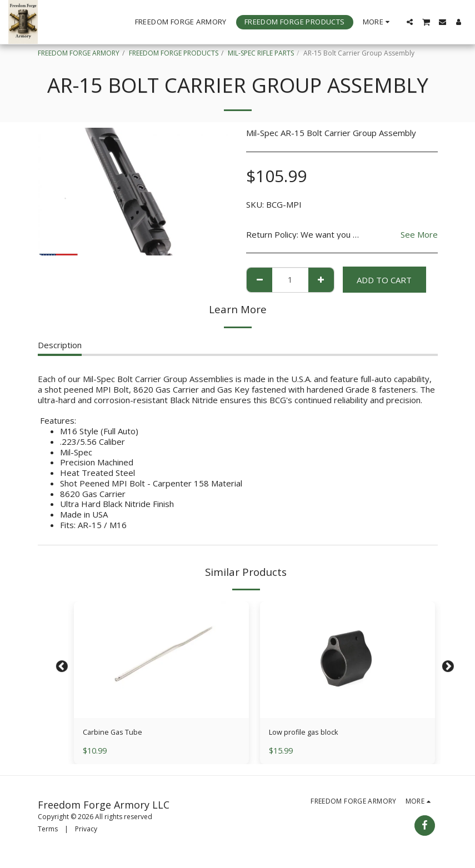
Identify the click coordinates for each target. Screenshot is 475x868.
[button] (410, 22)
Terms (48, 831)
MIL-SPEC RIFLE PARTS (261, 53)
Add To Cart (384, 280)
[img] (161, 660)
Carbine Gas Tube (117, 733)
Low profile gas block (309, 733)
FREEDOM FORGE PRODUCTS (174, 53)
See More (419, 235)
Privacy (86, 831)
